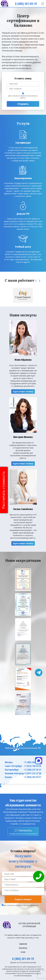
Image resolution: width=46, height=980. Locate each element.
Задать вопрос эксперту (23, 391)
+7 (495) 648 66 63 (32, 762)
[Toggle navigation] (43, 4)
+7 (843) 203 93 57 (32, 777)
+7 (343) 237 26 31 (32, 770)
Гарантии (23, 944)
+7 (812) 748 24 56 (32, 766)
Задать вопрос (23, 899)
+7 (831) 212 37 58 (32, 773)
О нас (23, 952)
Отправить (23, 104)
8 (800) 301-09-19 (23, 959)
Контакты (23, 948)
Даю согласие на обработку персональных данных (23, 97)
